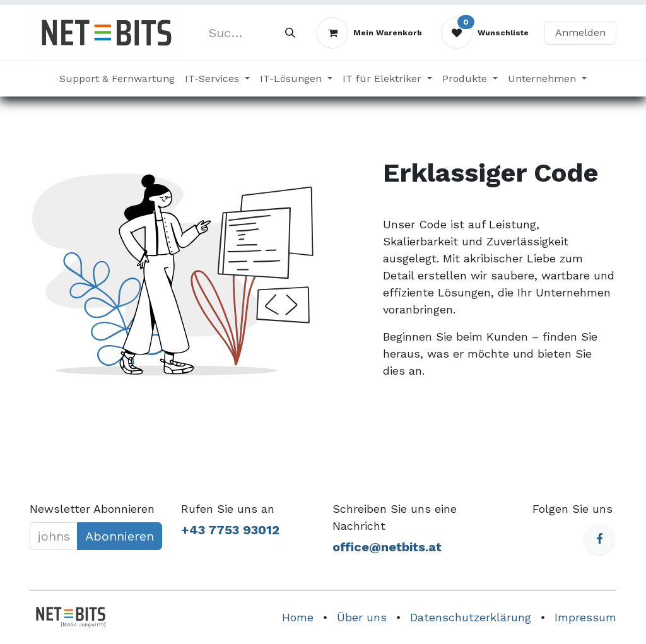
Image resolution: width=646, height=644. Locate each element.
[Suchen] (290, 33)
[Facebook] (599, 539)
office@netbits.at (387, 547)
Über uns (362, 617)
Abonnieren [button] (120, 536)
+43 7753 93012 (230, 530)
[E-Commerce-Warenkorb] (369, 33)
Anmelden (580, 32)
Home (298, 617)
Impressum (585, 617)
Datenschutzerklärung (471, 617)
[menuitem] (117, 79)
